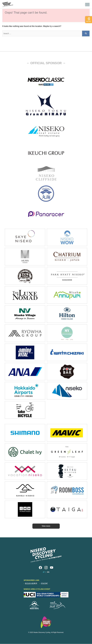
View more (46, 526)
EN (48, 572)
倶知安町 (44, 583)
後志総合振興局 (31, 583)
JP (44, 572)
